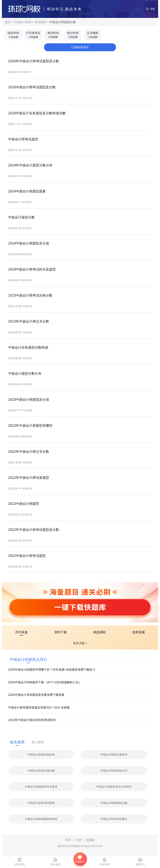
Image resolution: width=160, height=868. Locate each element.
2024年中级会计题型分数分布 (30, 165)
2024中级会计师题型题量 (27, 191)
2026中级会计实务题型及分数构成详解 (37, 113)
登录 (68, 840)
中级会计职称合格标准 (41, 755)
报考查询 (20, 862)
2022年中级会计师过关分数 (29, 451)
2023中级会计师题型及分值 (29, 399)
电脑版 (90, 840)
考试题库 (41, 22)
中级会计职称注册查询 (114, 755)
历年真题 (55, 862)
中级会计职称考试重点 (114, 819)
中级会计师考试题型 (23, 139)
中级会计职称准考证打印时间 (114, 787)
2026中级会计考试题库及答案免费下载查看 (36, 695)
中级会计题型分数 (21, 217)
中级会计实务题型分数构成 (28, 347)
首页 (8, 22)
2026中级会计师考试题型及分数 (32, 87)
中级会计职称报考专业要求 (41, 787)
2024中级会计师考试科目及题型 (32, 269)
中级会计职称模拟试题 (114, 803)
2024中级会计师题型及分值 (29, 243)
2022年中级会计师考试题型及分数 (34, 530)
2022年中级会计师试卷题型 (29, 478)
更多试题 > (80, 643)
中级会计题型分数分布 (25, 373)
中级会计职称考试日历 (114, 771)
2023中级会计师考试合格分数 (30, 295)
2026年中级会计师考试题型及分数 (34, 61)
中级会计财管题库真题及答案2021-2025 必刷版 (39, 707)
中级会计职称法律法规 (41, 771)
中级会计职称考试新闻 (41, 803)
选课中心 (140, 862)
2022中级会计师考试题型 (27, 556)
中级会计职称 (23, 22)
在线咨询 (80, 859)
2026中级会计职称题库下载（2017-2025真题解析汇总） (45, 682)
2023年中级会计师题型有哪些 (30, 425)
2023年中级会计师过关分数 (29, 321)
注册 (79, 840)
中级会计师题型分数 (63, 22)
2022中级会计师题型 (24, 504)
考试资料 (105, 862)
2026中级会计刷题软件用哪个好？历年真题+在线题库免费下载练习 (52, 669)
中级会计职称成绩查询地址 (41, 819)
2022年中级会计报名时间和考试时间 (32, 720)
